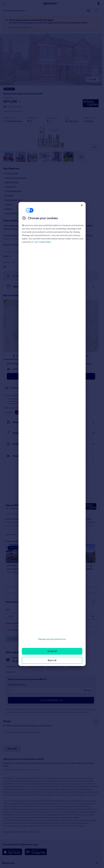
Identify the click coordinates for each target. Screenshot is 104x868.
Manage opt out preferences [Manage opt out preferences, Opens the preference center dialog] (52, 639)
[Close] (82, 205)
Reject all (52, 660)
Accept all (52, 651)
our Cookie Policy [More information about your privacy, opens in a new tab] (43, 242)
